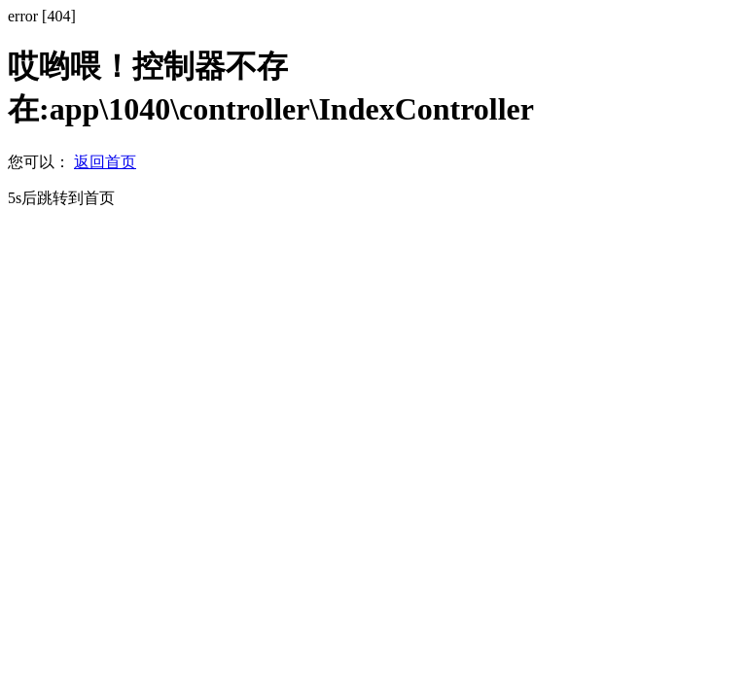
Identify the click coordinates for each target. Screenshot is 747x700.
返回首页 (105, 162)
